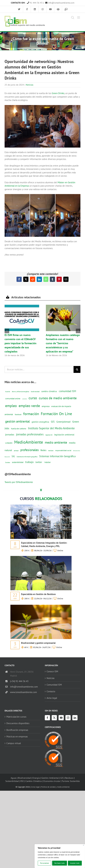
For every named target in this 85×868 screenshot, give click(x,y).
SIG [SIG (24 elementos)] (13, 456)
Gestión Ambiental (50, 778)
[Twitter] (54, 718)
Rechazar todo (60, 863)
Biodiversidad (24, 778)
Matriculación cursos (16, 717)
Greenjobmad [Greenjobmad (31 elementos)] (63, 422)
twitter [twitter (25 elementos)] (39, 462)
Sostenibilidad (12, 781)
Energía (36, 778)
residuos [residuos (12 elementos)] (51, 450)
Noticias (30, 85)
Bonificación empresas (17, 730)
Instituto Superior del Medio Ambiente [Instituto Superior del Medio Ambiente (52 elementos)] (51, 428)
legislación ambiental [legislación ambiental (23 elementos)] (64, 435)
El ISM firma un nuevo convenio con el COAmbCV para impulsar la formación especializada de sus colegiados (20, 343)
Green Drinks (58, 93)
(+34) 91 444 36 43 (19, 681)
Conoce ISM (52, 671)
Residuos (69, 778)
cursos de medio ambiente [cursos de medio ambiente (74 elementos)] (58, 398)
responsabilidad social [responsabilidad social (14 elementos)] (63, 450)
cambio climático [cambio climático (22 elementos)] (49, 391)
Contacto (51, 691)
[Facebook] (47, 718)
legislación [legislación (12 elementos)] (49, 435)
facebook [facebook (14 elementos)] (18, 414)
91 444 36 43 (35, 3)
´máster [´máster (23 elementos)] (47, 462)
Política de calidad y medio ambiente (55, 787)
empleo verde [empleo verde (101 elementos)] (29, 406)
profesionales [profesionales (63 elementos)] (30, 450)
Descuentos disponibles (18, 723)
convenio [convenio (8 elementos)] (24, 399)
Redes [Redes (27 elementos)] (43, 450)
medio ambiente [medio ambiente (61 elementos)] (56, 442)
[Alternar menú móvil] (79, 17)
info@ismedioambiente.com (60, 3)
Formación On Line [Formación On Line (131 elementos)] (56, 414)
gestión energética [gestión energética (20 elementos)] (40, 422)
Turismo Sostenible (71, 781)
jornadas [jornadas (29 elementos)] (10, 434)
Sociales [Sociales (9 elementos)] (8, 462)
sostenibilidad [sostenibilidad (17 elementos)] (18, 462)
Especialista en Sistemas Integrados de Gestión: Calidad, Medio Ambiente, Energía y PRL (44, 545)
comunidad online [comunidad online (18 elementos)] (13, 399)
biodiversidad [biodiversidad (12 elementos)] (35, 391)
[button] (7, 331)
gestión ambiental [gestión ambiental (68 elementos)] (18, 421)
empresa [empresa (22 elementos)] (46, 406)
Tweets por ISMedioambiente (19, 482)
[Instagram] (68, 718)
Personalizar (44, 863)
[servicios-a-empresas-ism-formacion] (41, 506)
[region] (60, 856)
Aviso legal (52, 698)
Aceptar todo (75, 863)
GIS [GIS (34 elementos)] (53, 422)
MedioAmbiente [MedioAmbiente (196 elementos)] (29, 442)
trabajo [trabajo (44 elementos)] (29, 462)
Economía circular (52, 781)
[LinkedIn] (75, 718)
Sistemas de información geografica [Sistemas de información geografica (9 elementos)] (27, 457)
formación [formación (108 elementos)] (31, 414)
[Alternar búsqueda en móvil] (73, 17)
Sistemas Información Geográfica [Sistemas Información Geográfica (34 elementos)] (57, 456)
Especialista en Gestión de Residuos (38, 594)
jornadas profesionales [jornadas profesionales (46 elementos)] (30, 434)
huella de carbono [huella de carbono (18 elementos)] (19, 429)
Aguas (14, 778)
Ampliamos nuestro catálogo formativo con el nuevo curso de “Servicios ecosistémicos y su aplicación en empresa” (63, 343)
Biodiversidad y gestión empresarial (38, 643)
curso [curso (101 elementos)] (33, 398)
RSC (22, 781)
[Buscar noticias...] (39, 369)
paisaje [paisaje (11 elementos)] (16, 451)
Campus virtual (14, 743)
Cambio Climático (34, 781)
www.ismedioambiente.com (23, 692)
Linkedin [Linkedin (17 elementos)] (9, 443)
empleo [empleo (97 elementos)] (11, 406)
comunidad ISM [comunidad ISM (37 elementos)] (67, 391)
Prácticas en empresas (17, 737)
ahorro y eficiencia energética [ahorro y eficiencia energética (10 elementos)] (20, 392)
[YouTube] (61, 718)
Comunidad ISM (54, 685)
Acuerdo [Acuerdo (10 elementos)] (8, 392)
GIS (62, 778)
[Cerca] (84, 845)
